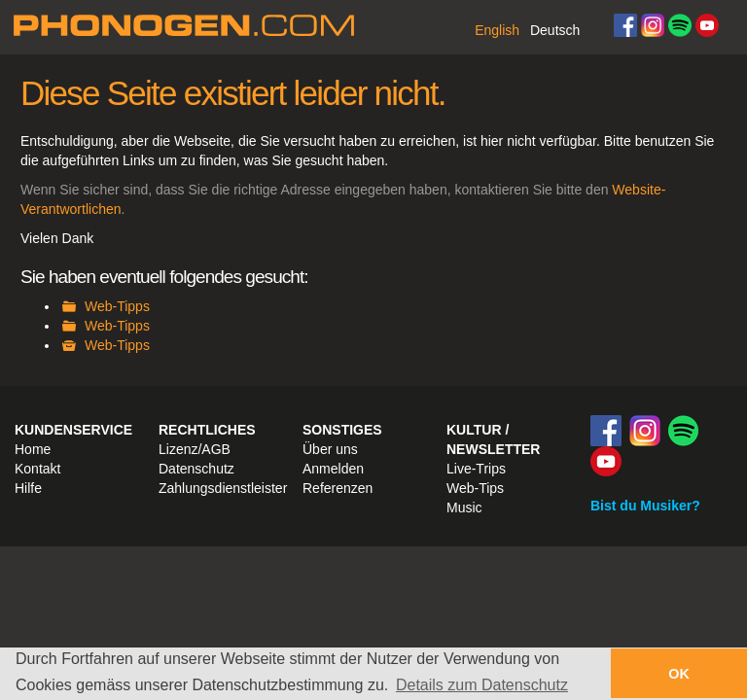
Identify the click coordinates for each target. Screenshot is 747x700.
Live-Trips (476, 469)
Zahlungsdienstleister (223, 488)
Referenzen (338, 488)
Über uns (330, 449)
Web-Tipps (117, 306)
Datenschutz (196, 469)
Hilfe (28, 488)
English (497, 30)
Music (464, 507)
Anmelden (333, 469)
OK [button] (679, 674)
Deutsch (555, 30)
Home (33, 449)
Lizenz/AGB (195, 449)
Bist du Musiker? (645, 506)
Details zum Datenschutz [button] (482, 685)
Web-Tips (475, 488)
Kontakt (37, 469)
